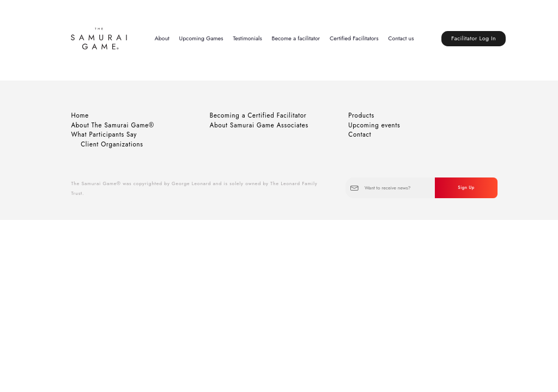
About (162, 38)
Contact (360, 134)
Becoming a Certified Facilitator (258, 115)
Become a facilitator (296, 38)
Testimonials (247, 38)
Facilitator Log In (474, 38)
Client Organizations (112, 144)
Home (80, 115)
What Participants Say (104, 134)
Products (361, 115)
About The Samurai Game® (113, 125)
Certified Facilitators (354, 38)
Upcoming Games (201, 38)
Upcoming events (374, 125)
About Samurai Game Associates (259, 125)
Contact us (401, 38)
